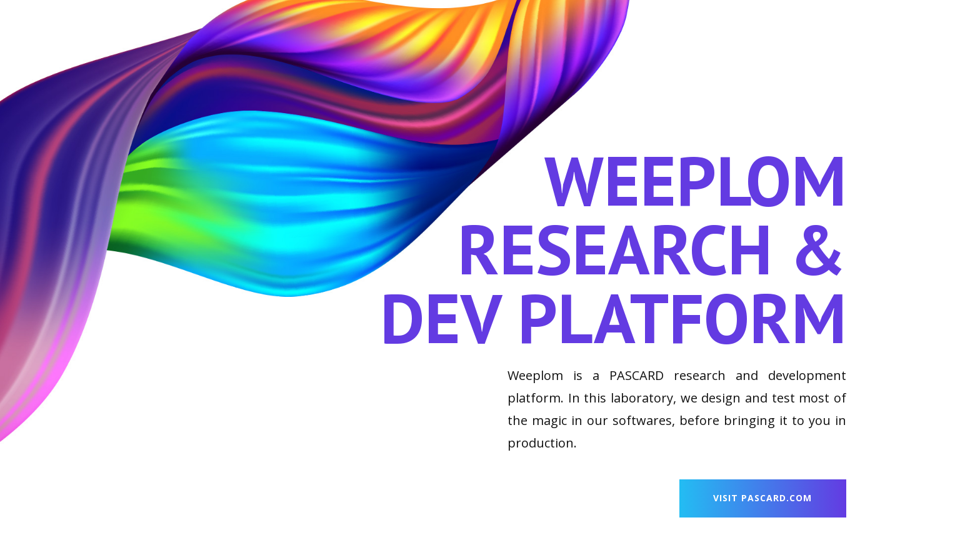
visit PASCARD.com (762, 498)
